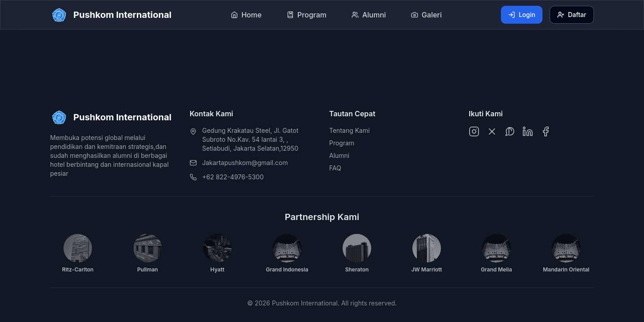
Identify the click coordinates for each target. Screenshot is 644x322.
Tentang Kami (350, 130)
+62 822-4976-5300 (233, 177)
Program (342, 143)
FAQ (335, 168)
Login (522, 15)
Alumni (339, 155)
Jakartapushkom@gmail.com (245, 163)
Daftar (572, 15)
